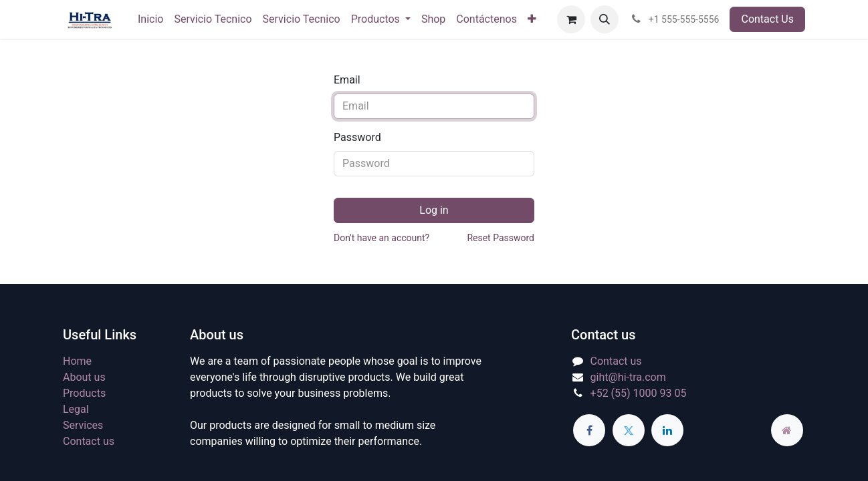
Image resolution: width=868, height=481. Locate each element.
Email (347, 80)
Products (84, 393)
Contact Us (767, 19)
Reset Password (501, 238)
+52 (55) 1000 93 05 (639, 393)
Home (77, 361)
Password (357, 137)
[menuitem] (150, 19)
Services (83, 425)
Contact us (89, 441)
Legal (76, 409)
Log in (434, 210)
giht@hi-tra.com (628, 377)
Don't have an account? (382, 238)
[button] (605, 19)
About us (84, 377)
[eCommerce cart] (571, 19)
